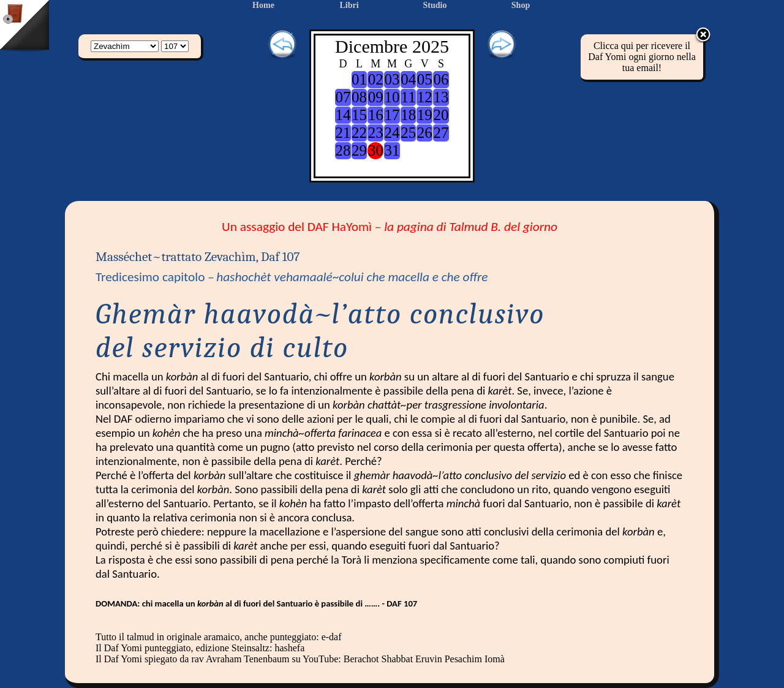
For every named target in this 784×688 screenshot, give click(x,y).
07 (343, 97)
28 (343, 150)
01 (359, 79)
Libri (349, 5)
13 (441, 97)
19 (425, 115)
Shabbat (398, 659)
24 (392, 133)
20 (441, 115)
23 (376, 133)
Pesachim (463, 659)
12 (425, 97)
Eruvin (429, 659)
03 (392, 79)
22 (359, 133)
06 (441, 79)
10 (392, 97)
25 (408, 133)
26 (425, 133)
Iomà (495, 659)
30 (376, 150)
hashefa (289, 648)
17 (392, 115)
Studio (435, 5)
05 (425, 79)
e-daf (332, 637)
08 (359, 97)
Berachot (361, 659)
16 (376, 115)
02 (376, 79)
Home (263, 5)
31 (392, 150)
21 (343, 133)
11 (409, 97)
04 (408, 79)
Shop (521, 5)
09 (376, 97)
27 (441, 133)
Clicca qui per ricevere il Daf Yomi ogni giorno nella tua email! (642, 57)
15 (359, 115)
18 (408, 115)
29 (359, 150)
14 (343, 115)
